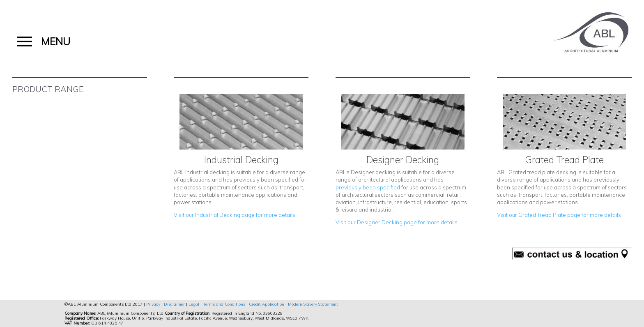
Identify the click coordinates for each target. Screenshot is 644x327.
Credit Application (267, 304)
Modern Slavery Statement (313, 304)
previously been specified (368, 187)
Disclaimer (174, 304)
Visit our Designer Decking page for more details (397, 222)
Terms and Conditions (224, 304)
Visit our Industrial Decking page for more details (235, 215)
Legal (194, 304)
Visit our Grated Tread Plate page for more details (559, 215)
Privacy (153, 304)
